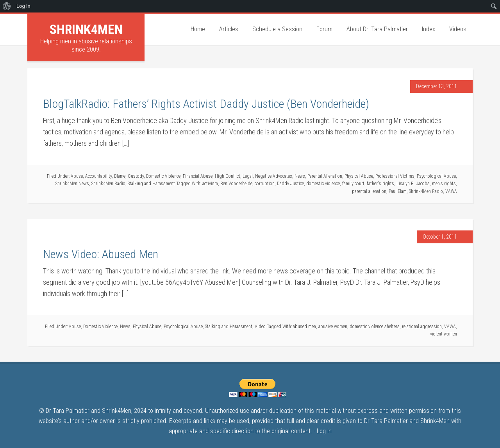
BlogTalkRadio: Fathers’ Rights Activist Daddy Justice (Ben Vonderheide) (206, 104)
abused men (304, 327)
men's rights (444, 184)
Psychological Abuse (436, 176)
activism (210, 184)
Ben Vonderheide (236, 184)
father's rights (380, 184)
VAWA (451, 191)
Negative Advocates (274, 176)
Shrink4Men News (72, 184)
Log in (324, 431)
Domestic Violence (163, 176)
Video (260, 327)
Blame (120, 176)
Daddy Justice (290, 184)
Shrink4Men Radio (108, 184)
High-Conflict (228, 176)
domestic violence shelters (375, 327)
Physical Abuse (359, 176)
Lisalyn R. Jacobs (413, 184)
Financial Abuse (198, 176)
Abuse (77, 176)
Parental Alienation (325, 176)
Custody (136, 176)
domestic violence (323, 184)
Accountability (98, 176)
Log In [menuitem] (23, 6)
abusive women (333, 327)
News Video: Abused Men (101, 254)
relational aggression (422, 327)
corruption (265, 184)
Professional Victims (395, 176)
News (300, 176)
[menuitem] (7, 6)
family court (353, 184)
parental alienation (369, 191)
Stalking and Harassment (151, 184)
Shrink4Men (86, 29)
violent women (444, 334)
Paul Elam (398, 191)
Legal (248, 176)
